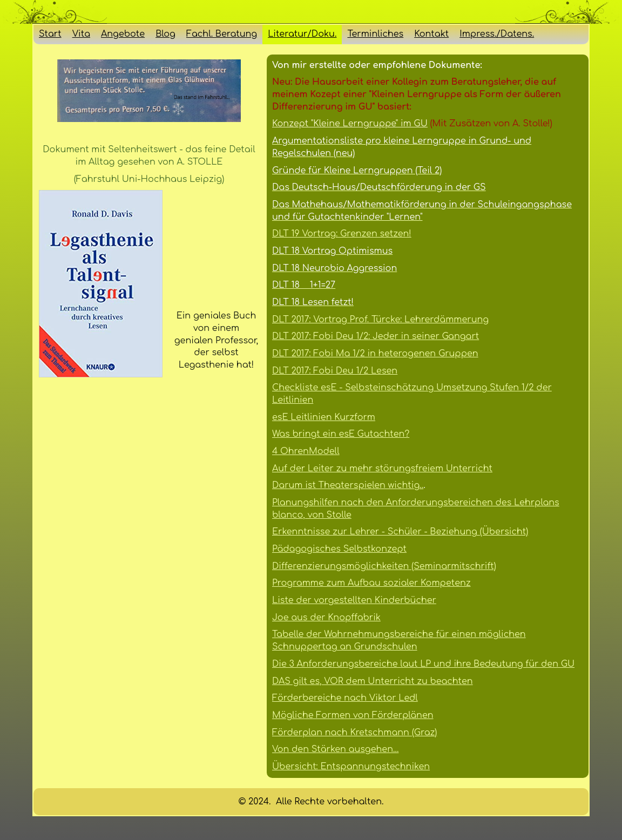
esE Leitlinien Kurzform (324, 417)
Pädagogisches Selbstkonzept (339, 549)
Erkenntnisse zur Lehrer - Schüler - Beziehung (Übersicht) (400, 532)
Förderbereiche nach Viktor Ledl (345, 698)
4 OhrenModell (306, 451)
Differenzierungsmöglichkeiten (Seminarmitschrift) (384, 566)
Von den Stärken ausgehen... (335, 749)
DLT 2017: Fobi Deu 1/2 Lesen (335, 371)
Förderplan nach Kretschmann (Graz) (354, 733)
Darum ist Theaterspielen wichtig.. (348, 485)
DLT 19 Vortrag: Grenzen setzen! (342, 234)
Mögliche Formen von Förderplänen (353, 715)
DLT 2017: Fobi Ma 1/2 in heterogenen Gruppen (375, 354)
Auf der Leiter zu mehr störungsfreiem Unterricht (382, 469)
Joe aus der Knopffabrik (326, 618)
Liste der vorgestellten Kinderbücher (354, 600)
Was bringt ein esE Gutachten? (341, 434)
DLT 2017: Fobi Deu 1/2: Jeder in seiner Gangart (376, 336)
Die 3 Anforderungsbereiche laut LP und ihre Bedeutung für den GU (423, 664)
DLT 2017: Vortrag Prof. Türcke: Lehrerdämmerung (380, 320)
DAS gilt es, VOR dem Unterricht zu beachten (373, 681)
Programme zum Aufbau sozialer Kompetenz (371, 583)
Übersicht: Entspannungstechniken (351, 767)
